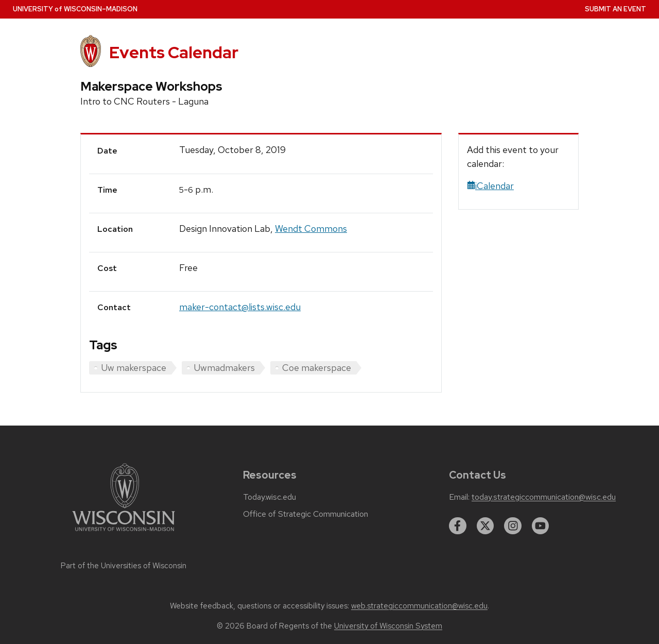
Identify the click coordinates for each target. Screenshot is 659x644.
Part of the (124, 566)
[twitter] (485, 526)
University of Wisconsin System (388, 626)
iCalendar (490, 186)
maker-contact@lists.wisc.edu (240, 307)
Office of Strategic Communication (306, 514)
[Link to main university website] (124, 533)
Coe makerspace (317, 368)
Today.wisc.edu (270, 497)
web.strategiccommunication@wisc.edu (419, 606)
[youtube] (541, 526)
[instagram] (513, 526)
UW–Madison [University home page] (75, 9)
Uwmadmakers (224, 368)
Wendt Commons (311, 228)
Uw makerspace (134, 368)
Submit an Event (615, 9)
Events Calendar (174, 52)
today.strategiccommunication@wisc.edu (544, 497)
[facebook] (458, 526)
